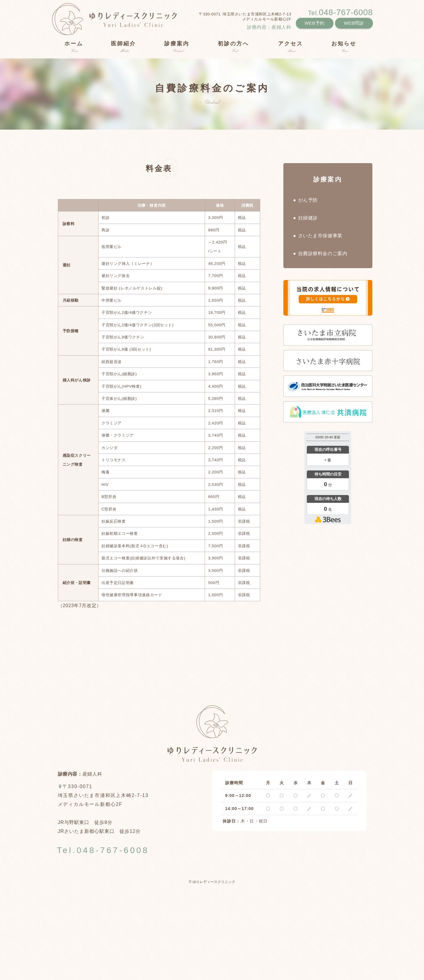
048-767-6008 (340, 12)
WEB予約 (315, 23)
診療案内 (328, 179)
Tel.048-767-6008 (103, 850)
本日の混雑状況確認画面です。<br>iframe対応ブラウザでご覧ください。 (328, 479)
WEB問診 (354, 23)
